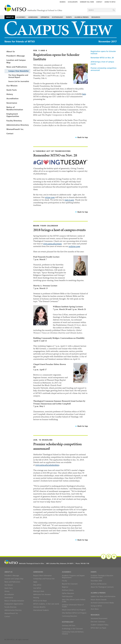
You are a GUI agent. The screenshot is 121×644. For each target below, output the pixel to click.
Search (114, 10)
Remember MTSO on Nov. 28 (102, 58)
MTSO (33, 8)
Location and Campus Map (16, 61)
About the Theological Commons (102, 587)
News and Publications (17, 67)
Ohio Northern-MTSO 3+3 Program (74, 613)
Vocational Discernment (99, 618)
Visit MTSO (37, 588)
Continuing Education (69, 616)
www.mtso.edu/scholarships (47, 465)
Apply (35, 582)
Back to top (83, 137)
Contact (99, 2)
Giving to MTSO (110, 2)
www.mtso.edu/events (53, 244)
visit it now (69, 200)
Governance (12, 103)
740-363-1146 (85, 563)
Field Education (67, 596)
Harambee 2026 (96, 581)
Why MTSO (37, 585)
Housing (36, 598)
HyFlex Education (68, 593)
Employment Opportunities (13, 115)
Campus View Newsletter (19, 71)
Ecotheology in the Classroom (72, 629)
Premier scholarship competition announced (104, 69)
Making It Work (39, 591)
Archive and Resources (99, 584)
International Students (41, 610)
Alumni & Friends (82, 17)
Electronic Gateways (98, 622)
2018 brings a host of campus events (102, 63)
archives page (74, 246)
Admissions (33, 17)
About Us (10, 17)
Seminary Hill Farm (87, 2)
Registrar (65, 587)
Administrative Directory (18, 125)
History (10, 94)
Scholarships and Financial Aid (44, 579)
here (84, 94)
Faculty (64, 581)
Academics (21, 17)
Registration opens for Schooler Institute (103, 52)
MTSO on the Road (40, 601)
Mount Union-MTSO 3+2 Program (74, 610)
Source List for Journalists (19, 81)
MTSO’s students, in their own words (46, 604)
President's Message (16, 56)
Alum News (95, 609)
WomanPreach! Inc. (15, 129)
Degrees (63, 2)
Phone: (82, 563)
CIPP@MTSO (45, 17)
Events (69, 17)
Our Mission (12, 86)
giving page (50, 197)
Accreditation (12, 99)
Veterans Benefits (39, 607)
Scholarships (73, 2)
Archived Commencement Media (102, 603)
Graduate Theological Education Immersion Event (102, 577)
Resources (96, 17)
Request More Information (42, 576)
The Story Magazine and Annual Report (18, 76)
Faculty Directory (14, 121)
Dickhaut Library (68, 590)
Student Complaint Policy (100, 625)
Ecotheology (58, 17)
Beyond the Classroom (70, 584)
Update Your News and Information (103, 596)
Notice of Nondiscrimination (15, 108)
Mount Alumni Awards (99, 600)
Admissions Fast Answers (42, 594)
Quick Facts (12, 90)
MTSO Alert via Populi (98, 628)
